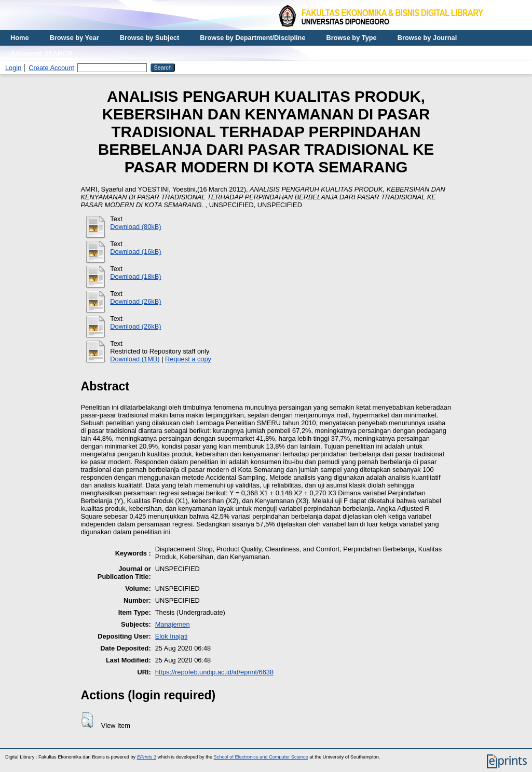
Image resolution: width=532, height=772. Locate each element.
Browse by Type (352, 38)
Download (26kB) (135, 301)
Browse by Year (74, 38)
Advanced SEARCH (41, 53)
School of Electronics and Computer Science (261, 757)
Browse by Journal (427, 38)
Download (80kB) (135, 227)
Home (20, 38)
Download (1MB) (135, 359)
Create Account (51, 68)
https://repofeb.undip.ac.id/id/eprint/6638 (214, 672)
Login (13, 68)
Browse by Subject (150, 38)
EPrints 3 (147, 757)
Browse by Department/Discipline (253, 38)
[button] (87, 720)
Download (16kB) (135, 252)
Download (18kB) (135, 276)
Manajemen (173, 624)
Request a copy (188, 359)
